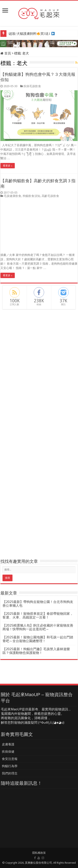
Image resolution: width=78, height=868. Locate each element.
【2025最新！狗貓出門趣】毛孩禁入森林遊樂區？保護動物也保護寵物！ (36, 651)
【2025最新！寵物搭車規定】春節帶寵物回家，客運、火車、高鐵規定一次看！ (38, 615)
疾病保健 (8, 752)
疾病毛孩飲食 (32, 86)
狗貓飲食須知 (31, 196)
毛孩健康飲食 (12, 196)
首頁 (6, 53)
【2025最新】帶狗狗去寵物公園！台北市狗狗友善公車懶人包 (38, 604)
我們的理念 (10, 773)
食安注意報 (10, 759)
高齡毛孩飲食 (50, 196)
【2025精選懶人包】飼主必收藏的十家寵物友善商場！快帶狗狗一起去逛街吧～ (38, 627)
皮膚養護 (8, 744)
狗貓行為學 (10, 766)
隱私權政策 (39, 853)
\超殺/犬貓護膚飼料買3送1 (29, 34)
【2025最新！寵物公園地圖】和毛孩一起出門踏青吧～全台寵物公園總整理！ (38, 639)
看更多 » (8, 166)
